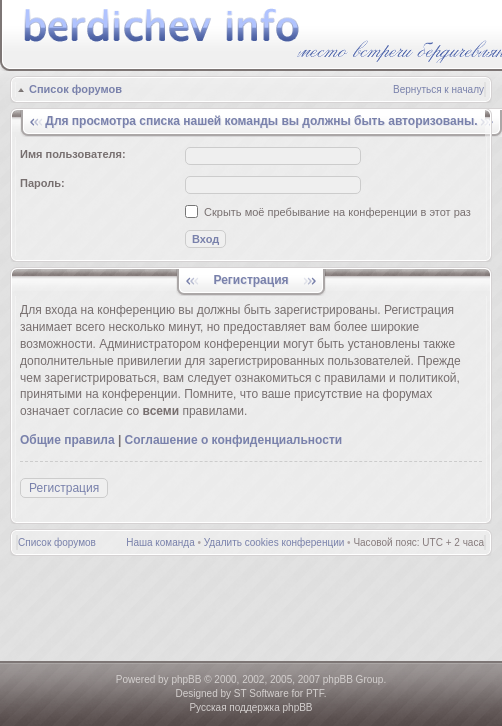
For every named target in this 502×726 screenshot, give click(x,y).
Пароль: (42, 183)
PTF (315, 693)
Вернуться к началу (438, 89)
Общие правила (67, 440)
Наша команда (160, 542)
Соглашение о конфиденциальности (234, 440)
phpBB (186, 679)
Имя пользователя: (73, 154)
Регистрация (64, 488)
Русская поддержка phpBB (250, 707)
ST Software (261, 693)
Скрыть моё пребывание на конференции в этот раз (328, 212)
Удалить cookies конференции (274, 542)
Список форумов (75, 89)
